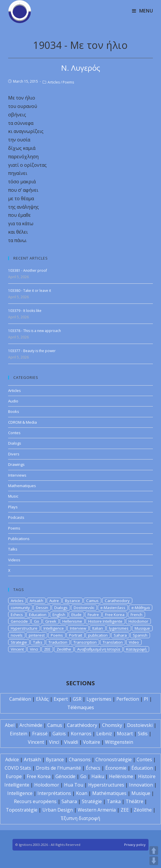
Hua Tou (74, 785)
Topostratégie (22, 810)
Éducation (142, 768)
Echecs (17, 615)
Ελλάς (42, 699)
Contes (14, 433)
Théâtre (134, 801)
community (20, 608)
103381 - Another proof (28, 270)
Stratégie (92, 801)
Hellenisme (72, 621)
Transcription (85, 642)
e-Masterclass (113, 608)
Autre (54, 601)
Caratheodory (117, 601)
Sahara (120, 635)
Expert (61, 699)
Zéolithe (143, 810)
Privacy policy (135, 845)
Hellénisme (121, 776)
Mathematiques (22, 486)
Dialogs (15, 443)
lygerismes (119, 628)
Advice (12, 759)
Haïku (98, 776)
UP (154, 851)
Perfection (128, 699)
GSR (77, 699)
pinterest (37, 635)
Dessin (42, 608)
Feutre (93, 615)
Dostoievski (84, 608)
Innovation (141, 785)
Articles (54, 82)
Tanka (114, 801)
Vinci (34, 649)
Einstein (19, 734)
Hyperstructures (106, 785)
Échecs (93, 768)
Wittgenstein (119, 742)
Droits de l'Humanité (58, 768)
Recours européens (35, 801)
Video (134, 642)
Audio (13, 401)
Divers (14, 454)
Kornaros (81, 734)
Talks (13, 549)
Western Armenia (97, 810)
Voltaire (92, 742)
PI (146, 699)
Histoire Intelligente (105, 621)
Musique (142, 628)
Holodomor (138, 621)
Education (38, 615)
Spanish (140, 635)
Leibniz (104, 734)
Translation (113, 642)
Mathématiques (109, 793)
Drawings (16, 464)
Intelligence (54, 628)
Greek (51, 621)
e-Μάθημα (141, 608)
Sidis (143, 734)
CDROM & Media (22, 422)
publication (98, 635)
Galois (59, 734)
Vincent (17, 649)
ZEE (47, 649)
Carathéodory (82, 725)
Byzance (73, 601)
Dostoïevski (140, 725)
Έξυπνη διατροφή (80, 818)
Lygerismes (99, 699)
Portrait (76, 635)
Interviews (17, 475)
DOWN (154, 861)
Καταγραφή (136, 649)
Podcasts (16, 517)
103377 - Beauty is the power (32, 351)
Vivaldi (71, 742)
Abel (10, 725)
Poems (68, 82)
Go (37, 621)
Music (13, 496)
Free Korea (115, 615)
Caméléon (20, 699)
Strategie (19, 642)
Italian (98, 628)
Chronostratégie (114, 759)
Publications (19, 539)
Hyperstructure (24, 628)
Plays (13, 507)
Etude (76, 615)
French (136, 615)
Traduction (58, 642)
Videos (14, 560)
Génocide (65, 776)
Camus (92, 601)
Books (14, 411)
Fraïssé (40, 734)
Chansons (80, 759)
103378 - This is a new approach (35, 331)
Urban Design (58, 810)
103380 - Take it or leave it (30, 291)
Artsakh (36, 601)
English (59, 615)
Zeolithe (64, 649)
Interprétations (54, 793)
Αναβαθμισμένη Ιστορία (99, 649)
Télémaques (81, 707)
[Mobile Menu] (143, 11)
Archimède (31, 725)
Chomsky (112, 725)
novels (17, 635)
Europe (14, 776)
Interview (78, 628)
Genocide (19, 621)
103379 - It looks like (25, 311)
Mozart (125, 734)
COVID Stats (18, 768)
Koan (82, 793)
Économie (116, 768)
